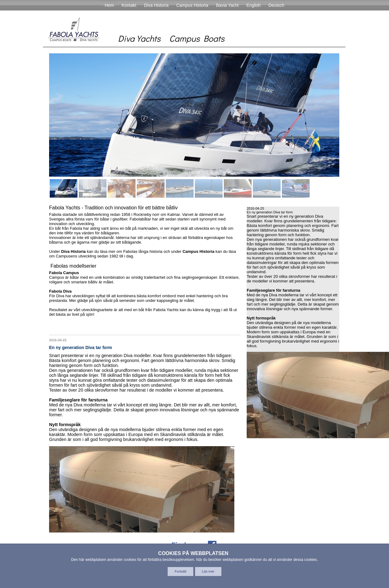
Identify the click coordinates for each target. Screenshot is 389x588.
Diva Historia (156, 5)
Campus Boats (197, 38)
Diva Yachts (139, 38)
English (253, 5)
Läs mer (208, 571)
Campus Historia (192, 5)
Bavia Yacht (227, 5)
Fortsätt (181, 571)
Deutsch (276, 5)
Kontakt (129, 5)
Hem (109, 5)
